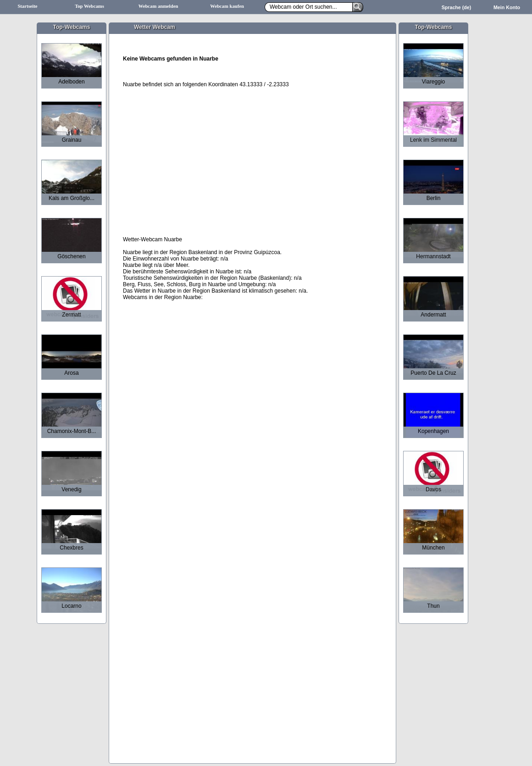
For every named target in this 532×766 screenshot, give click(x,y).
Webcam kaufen (227, 6)
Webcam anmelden (158, 6)
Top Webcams (89, 6)
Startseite (27, 6)
